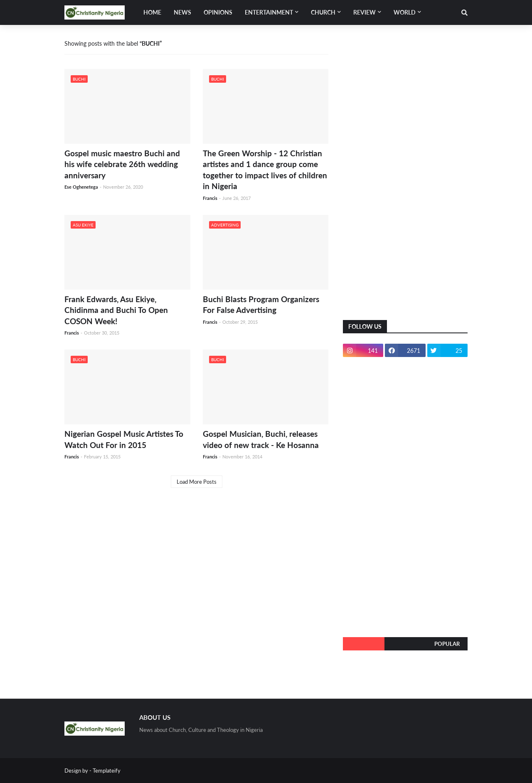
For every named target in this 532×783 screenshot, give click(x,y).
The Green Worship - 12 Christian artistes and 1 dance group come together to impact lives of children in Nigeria (265, 170)
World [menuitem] (405, 12)
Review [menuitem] (365, 12)
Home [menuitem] (152, 12)
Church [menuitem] (323, 12)
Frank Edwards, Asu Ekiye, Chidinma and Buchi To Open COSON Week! (116, 310)
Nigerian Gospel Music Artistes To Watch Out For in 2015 (124, 439)
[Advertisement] (405, 179)
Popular (447, 644)
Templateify (107, 771)
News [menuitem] (182, 12)
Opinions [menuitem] (218, 12)
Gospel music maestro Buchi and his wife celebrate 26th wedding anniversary (122, 164)
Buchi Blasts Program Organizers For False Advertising (261, 305)
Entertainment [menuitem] (269, 12)
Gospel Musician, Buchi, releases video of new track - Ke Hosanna (261, 439)
